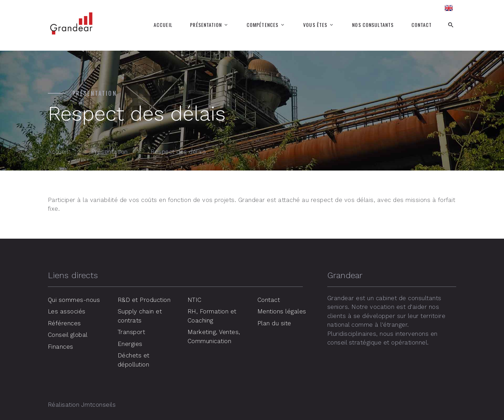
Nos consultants (373, 25)
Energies (130, 344)
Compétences (262, 25)
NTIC (195, 300)
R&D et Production (144, 300)
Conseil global (68, 335)
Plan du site (274, 323)
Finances (61, 347)
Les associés (67, 311)
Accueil (163, 25)
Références (64, 323)
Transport (132, 332)
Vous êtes (315, 25)
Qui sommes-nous (74, 300)
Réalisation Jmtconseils (82, 405)
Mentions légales (282, 311)
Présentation (206, 25)
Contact (422, 25)
